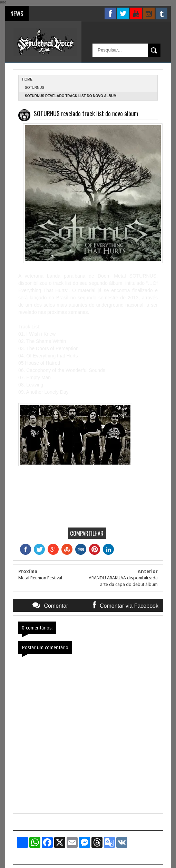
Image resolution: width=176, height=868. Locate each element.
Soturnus (35, 88)
